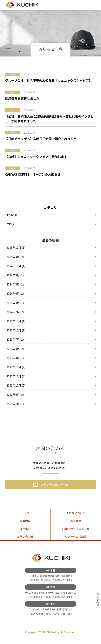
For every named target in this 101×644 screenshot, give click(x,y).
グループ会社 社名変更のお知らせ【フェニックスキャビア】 (48, 80)
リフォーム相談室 (76, 537)
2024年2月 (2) (15, 312)
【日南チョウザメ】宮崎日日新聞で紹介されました (41, 139)
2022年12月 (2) (16, 367)
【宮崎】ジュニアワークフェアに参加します (36, 157)
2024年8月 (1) (15, 284)
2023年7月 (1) (15, 339)
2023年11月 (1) (16, 330)
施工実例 (76, 521)
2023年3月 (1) (15, 358)
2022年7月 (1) (15, 404)
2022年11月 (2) (16, 376)
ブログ (10, 224)
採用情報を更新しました (22, 98)
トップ (25, 513)
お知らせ (12, 215)
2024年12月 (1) (16, 266)
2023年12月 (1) (16, 321)
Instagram (98, 602)
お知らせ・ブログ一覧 (76, 529)
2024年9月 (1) (15, 275)
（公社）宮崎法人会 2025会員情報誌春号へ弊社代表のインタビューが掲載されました (49, 119)
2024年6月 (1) (15, 293)
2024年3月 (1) (15, 303)
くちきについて (76, 513)
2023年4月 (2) (15, 349)
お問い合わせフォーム (55, 485)
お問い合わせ (25, 537)
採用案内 (25, 529)
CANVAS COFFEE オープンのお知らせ (33, 174)
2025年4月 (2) (15, 257)
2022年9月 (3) (15, 395)
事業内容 (25, 521)
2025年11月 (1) (16, 248)
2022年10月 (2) (16, 385)
